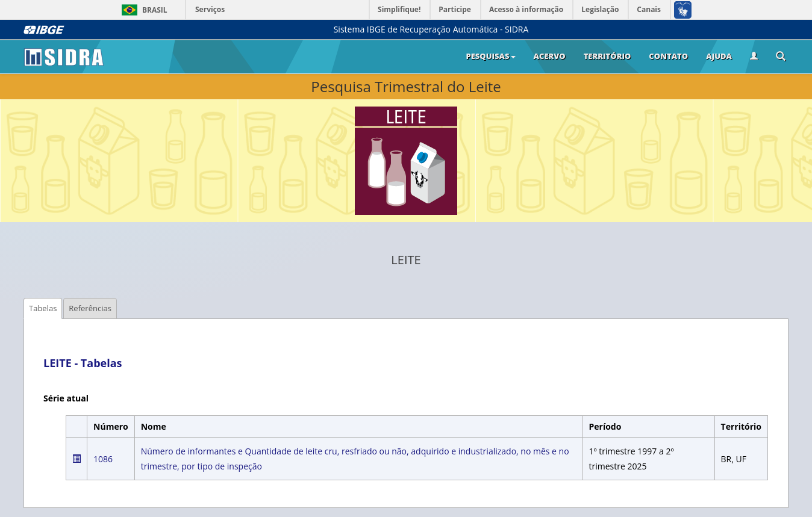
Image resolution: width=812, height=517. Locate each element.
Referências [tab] (90, 308)
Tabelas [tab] (43, 308)
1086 (103, 459)
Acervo (550, 56)
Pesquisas (490, 56)
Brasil (142, 10)
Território (607, 56)
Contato (668, 56)
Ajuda (719, 56)
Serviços (210, 9)
